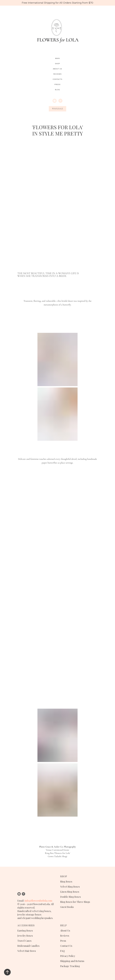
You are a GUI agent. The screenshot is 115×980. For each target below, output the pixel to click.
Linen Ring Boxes (70, 892)
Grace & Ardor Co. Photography (61, 847)
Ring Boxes (66, 882)
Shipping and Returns (72, 961)
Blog (58, 90)
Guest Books (67, 907)
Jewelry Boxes (25, 936)
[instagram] (55, 101)
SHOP (64, 876)
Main (57, 58)
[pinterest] (60, 101)
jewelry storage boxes (29, 915)
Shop (57, 64)
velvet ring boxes (41, 911)
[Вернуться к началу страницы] (7, 972)
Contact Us (66, 946)
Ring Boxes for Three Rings (75, 902)
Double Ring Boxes (70, 897)
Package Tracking (70, 966)
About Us (57, 69)
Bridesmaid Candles (28, 946)
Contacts (57, 79)
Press (58, 84)
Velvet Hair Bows (27, 951)
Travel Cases (24, 941)
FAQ (62, 951)
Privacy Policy (68, 956)
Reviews (57, 74)
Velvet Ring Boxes (70, 887)
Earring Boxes (25, 931)
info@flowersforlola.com (38, 901)
